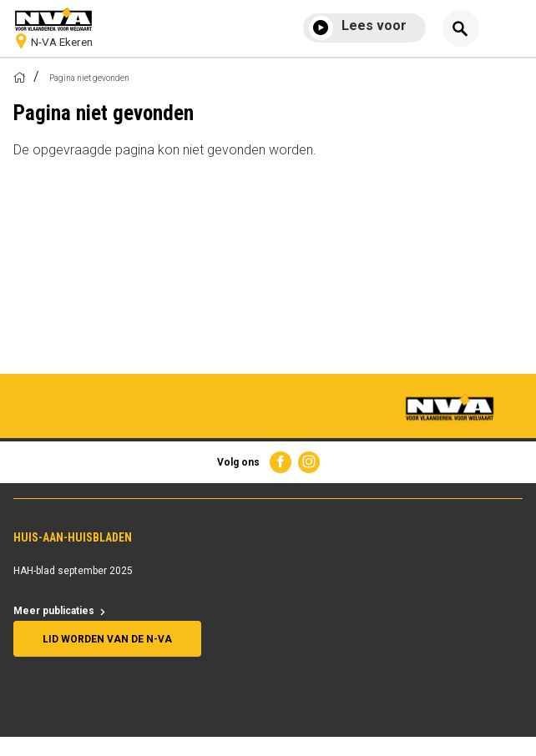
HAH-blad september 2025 (73, 571)
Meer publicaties (54, 611)
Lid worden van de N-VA (107, 639)
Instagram (309, 462)
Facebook (281, 462)
